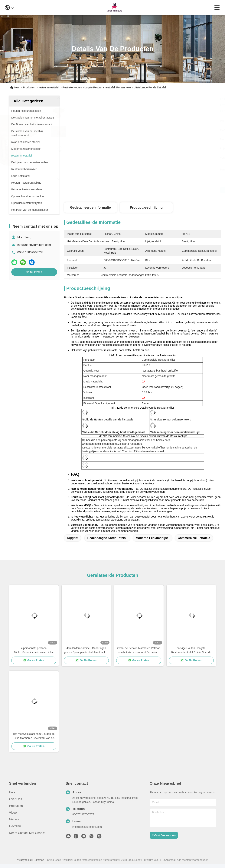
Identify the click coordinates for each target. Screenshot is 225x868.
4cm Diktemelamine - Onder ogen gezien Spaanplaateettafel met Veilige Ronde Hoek (86, 650)
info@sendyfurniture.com (34, 245)
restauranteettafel (49, 87)
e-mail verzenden (164, 835)
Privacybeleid (24, 860)
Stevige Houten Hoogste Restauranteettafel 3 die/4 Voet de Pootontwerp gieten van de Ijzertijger (191, 650)
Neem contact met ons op (27, 833)
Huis (17, 87)
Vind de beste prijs (175, 190)
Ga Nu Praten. (34, 272)
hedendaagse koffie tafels (106, 538)
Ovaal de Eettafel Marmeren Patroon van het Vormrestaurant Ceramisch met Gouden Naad (139, 650)
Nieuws (14, 819)
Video (13, 813)
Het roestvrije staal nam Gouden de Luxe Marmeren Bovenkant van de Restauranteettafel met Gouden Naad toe (34, 736)
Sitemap (39, 860)
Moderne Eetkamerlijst (152, 538)
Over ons (15, 799)
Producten (29, 87)
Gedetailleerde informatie (90, 207)
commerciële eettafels (194, 538)
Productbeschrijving (146, 207)
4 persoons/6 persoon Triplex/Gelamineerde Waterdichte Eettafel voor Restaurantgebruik (34, 650)
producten (16, 806)
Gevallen (15, 826)
